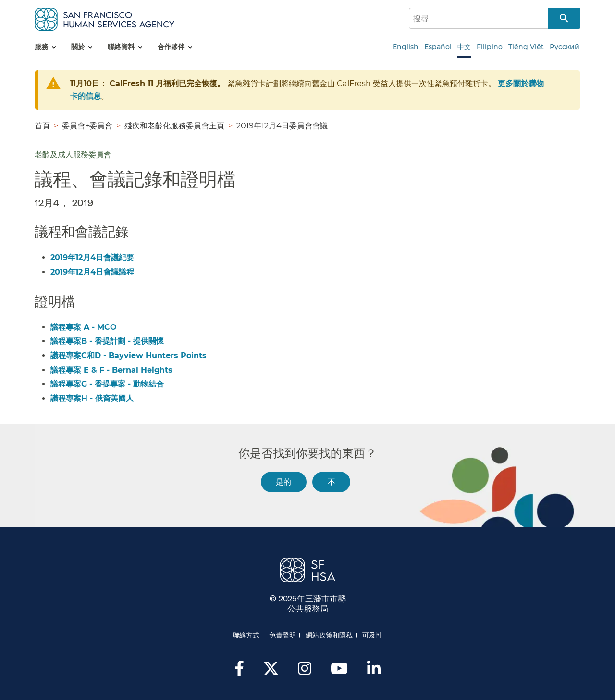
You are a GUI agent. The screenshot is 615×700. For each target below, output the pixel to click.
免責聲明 (283, 635)
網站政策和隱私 (329, 635)
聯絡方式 (246, 635)
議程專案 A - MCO (84, 327)
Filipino (490, 47)
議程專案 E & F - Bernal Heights (111, 370)
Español (438, 47)
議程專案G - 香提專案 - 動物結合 (107, 384)
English (406, 47)
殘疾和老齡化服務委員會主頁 (174, 125)
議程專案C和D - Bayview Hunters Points (129, 356)
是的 (283, 481)
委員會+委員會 (87, 125)
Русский (565, 47)
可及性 (372, 635)
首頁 (42, 125)
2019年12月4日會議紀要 (92, 257)
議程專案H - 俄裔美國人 (92, 398)
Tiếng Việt (526, 47)
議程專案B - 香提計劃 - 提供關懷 (107, 341)
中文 (464, 47)
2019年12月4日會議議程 (92, 272)
